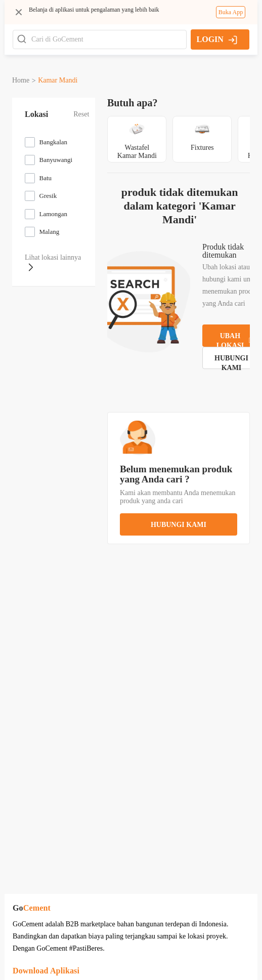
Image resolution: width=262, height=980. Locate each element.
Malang (50, 232)
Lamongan (54, 214)
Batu (46, 178)
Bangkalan (54, 142)
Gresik (48, 196)
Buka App (231, 12)
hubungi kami (172, 511)
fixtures (191, 148)
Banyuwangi (56, 160)
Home (21, 80)
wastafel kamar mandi (125, 152)
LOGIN (217, 39)
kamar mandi (58, 80)
